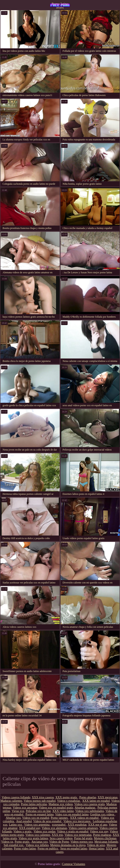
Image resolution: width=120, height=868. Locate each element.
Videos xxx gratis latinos (33, 838)
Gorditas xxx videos (102, 814)
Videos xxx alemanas (54, 828)
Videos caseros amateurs (83, 828)
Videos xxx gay (99, 831)
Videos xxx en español (36, 818)
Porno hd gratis (83, 838)
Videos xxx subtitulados (90, 811)
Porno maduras (102, 835)
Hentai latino (97, 849)
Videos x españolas (69, 801)
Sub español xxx (14, 845)
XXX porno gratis (67, 797)
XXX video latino (63, 811)
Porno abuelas (88, 797)
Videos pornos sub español (40, 801)
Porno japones (60, 818)
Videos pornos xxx (82, 842)
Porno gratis (22, 842)
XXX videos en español (85, 818)
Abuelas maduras (85, 808)
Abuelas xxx (13, 818)
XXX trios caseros (43, 797)
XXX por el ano (98, 825)
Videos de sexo (96, 845)
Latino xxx (16, 825)
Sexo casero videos (61, 838)
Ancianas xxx (40, 842)
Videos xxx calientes (38, 835)
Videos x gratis (23, 831)
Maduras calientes (11, 801)
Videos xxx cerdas (45, 831)
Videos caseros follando (16, 797)
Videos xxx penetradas (78, 835)
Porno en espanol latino (40, 814)
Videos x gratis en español (73, 831)
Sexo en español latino (74, 849)
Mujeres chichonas (105, 838)
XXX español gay (30, 828)
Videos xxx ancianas (25, 808)
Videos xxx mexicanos (77, 821)
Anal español (24, 821)
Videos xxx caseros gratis (90, 804)
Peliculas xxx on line (38, 811)
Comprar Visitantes (74, 864)
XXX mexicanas (108, 797)
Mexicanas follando (106, 842)
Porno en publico (48, 849)
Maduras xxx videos (61, 804)
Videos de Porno (59, 842)
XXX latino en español (96, 801)
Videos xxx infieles (37, 845)
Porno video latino (25, 849)
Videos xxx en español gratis (56, 808)
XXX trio (57, 835)
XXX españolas (77, 825)
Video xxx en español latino (72, 814)
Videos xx (7, 842)
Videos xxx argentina (37, 825)
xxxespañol (59, 825)
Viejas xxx (18, 811)
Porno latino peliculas (34, 804)
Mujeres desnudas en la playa (68, 845)
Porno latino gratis (60, 5)
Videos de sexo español (47, 821)
